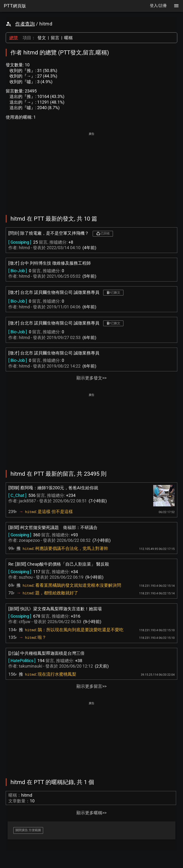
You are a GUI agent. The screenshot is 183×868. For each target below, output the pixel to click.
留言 (55, 38)
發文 (42, 38)
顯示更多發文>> (91, 378)
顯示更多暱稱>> (91, 813)
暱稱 (68, 38)
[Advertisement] (91, 170)
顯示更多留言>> (91, 686)
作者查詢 (25, 24)
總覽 (14, 38)
